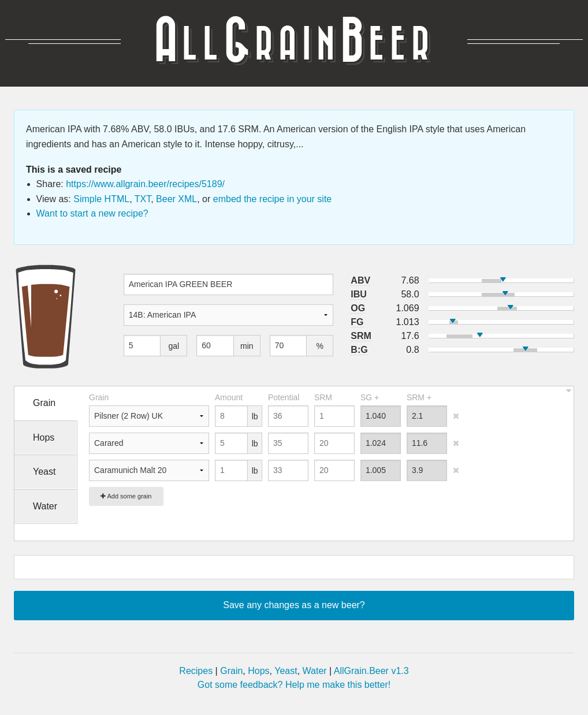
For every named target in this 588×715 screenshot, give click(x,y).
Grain (231, 671)
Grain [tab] (44, 403)
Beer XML (176, 199)
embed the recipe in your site (272, 199)
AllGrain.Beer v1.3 (371, 671)
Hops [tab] (44, 437)
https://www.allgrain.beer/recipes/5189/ (145, 184)
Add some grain (126, 496)
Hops (258, 671)
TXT (143, 199)
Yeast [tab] (44, 472)
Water (315, 671)
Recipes (196, 671)
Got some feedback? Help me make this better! (294, 685)
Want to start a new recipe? (92, 213)
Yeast (286, 671)
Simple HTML (101, 199)
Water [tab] (45, 506)
